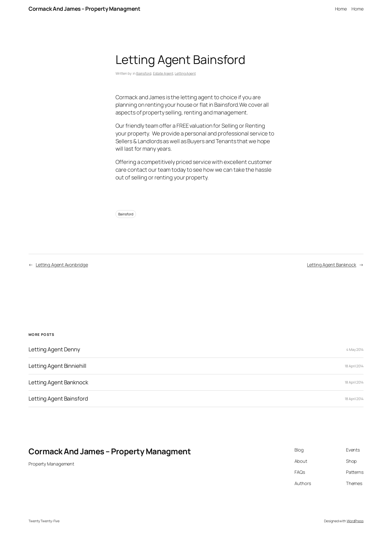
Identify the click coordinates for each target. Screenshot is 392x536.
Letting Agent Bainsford (58, 399)
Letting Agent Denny (54, 349)
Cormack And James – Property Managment (84, 9)
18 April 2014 (354, 366)
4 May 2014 (355, 349)
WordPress (355, 521)
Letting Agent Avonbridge (62, 265)
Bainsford (144, 73)
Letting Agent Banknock (332, 265)
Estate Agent (163, 73)
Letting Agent (185, 73)
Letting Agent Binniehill (57, 366)
